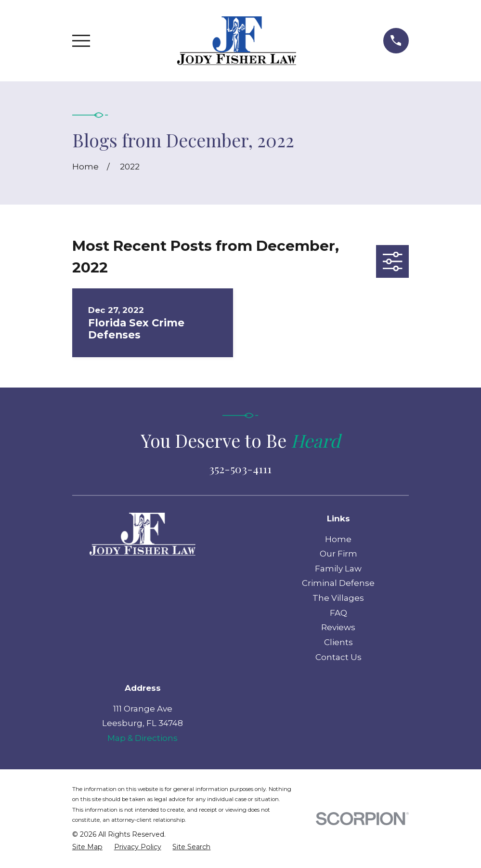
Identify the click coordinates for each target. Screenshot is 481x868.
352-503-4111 (240, 469)
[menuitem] (87, 847)
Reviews (338, 627)
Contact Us (338, 657)
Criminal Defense (338, 583)
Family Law (338, 569)
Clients (338, 642)
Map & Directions (143, 738)
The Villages (338, 598)
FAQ (338, 613)
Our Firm (338, 554)
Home (338, 539)
